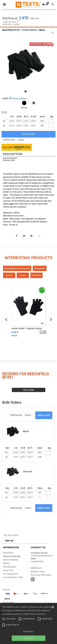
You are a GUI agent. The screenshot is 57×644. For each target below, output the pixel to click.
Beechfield (8, 30)
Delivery (6, 563)
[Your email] (25, 535)
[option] (28, 65)
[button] (43, 4)
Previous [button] (6, 67)
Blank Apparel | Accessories (17, 268)
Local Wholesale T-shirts (13, 577)
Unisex (23, 275)
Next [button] (53, 67)
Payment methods (10, 560)
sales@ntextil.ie (37, 561)
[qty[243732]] (51, 121)
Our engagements (10, 574)
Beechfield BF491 (10, 158)
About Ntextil (8, 553)
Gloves (9, 275)
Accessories (40, 268)
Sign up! (9, 541)
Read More (41, 614)
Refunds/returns (9, 567)
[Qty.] (49, 453)
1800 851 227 (36, 568)
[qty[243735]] (51, 126)
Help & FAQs (8, 570)
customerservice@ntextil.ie (42, 556)
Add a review (28, 390)
